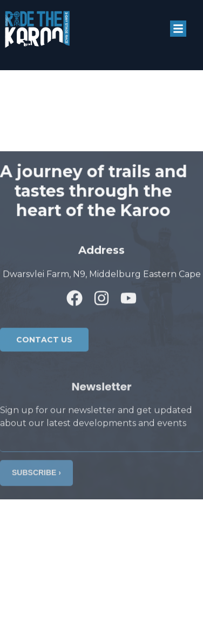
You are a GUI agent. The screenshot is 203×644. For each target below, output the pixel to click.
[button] (178, 29)
